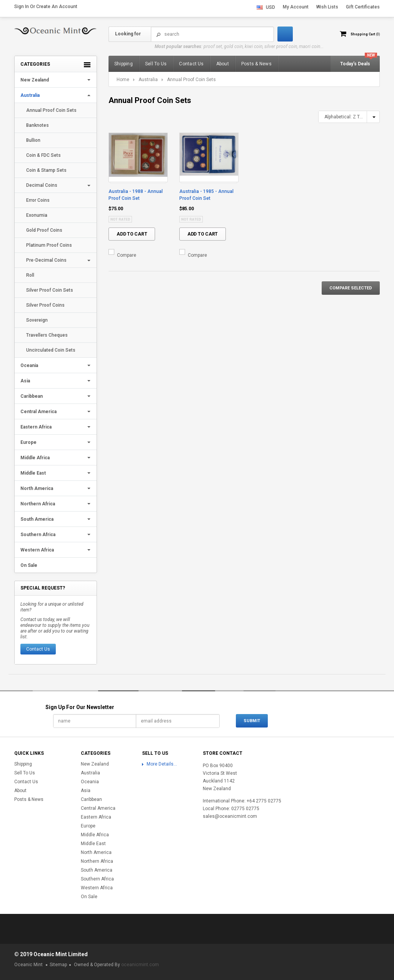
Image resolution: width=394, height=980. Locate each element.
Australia (30, 95)
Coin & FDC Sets (43, 155)
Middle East (33, 473)
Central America (38, 412)
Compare (127, 255)
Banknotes (38, 125)
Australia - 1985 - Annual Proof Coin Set (206, 195)
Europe (28, 442)
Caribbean (32, 396)
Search (159, 34)
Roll (30, 275)
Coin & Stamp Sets (46, 170)
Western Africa (37, 550)
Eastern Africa (36, 427)
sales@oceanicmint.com (230, 816)
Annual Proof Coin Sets (51, 110)
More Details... (162, 764)
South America (37, 519)
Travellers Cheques (47, 335)
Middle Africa (35, 458)
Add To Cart (132, 234)
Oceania (29, 365)
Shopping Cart (361, 34)
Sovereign (37, 320)
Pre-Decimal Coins (46, 260)
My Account (296, 7)
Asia (25, 381)
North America (37, 488)
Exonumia (37, 215)
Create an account (57, 7)
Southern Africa (38, 535)
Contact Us (38, 649)
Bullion (33, 140)
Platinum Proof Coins (49, 245)
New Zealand (35, 80)
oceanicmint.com (140, 965)
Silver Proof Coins (45, 305)
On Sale (29, 565)
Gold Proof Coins (44, 230)
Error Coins (38, 200)
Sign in (22, 7)
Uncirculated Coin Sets (51, 350)
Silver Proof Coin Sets (50, 290)
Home (123, 80)
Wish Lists (327, 7)
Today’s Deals (355, 64)
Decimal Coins (42, 185)
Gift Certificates (363, 7)
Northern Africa (38, 504)
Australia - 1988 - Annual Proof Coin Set (136, 195)
